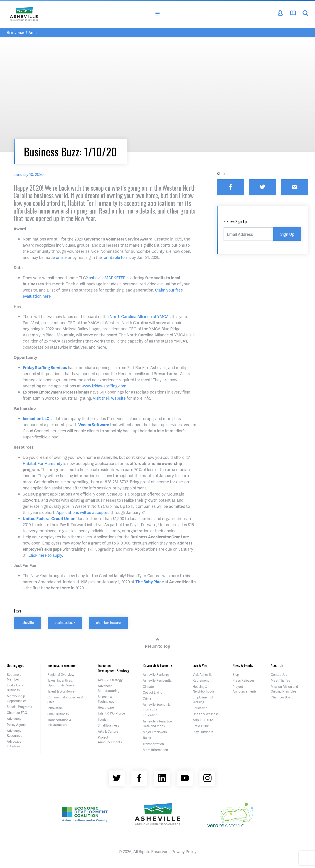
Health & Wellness (206, 714)
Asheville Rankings (156, 675)
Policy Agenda (17, 725)
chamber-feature (108, 622)
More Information (155, 750)
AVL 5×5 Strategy (110, 680)
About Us (277, 665)
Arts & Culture (108, 731)
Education (150, 715)
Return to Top (157, 642)
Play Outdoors (203, 732)
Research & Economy (157, 665)
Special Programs (19, 707)
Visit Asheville (203, 675)
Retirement (201, 680)
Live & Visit (201, 665)
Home (11, 32)
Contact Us (279, 675)
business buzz (65, 622)
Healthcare (106, 707)
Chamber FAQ (17, 713)
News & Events (27, 32)
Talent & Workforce (61, 691)
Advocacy (14, 719)
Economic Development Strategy (113, 668)
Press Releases (244, 680)
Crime (147, 698)
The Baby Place (150, 582)
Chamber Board (282, 697)
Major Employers (155, 732)
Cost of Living (153, 692)
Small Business (58, 714)
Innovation (55, 708)
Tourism (103, 719)
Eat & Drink (201, 726)
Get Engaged (16, 665)
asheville (27, 622)
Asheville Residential (157, 680)
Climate (148, 687)
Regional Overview (61, 675)
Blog (236, 675)
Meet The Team (282, 680)
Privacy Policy (184, 851)
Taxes (147, 738)
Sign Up (287, 234)
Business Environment (63, 665)
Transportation (153, 744)
